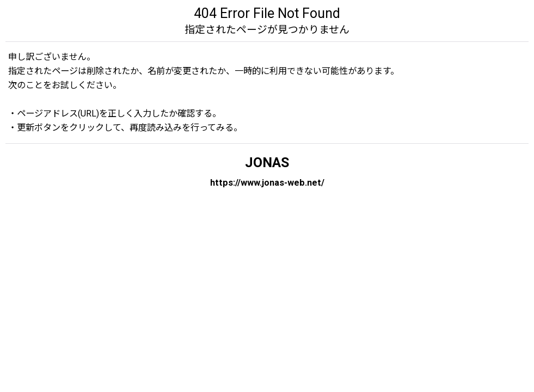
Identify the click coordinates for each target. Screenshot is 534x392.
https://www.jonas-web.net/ (267, 183)
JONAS (267, 163)
